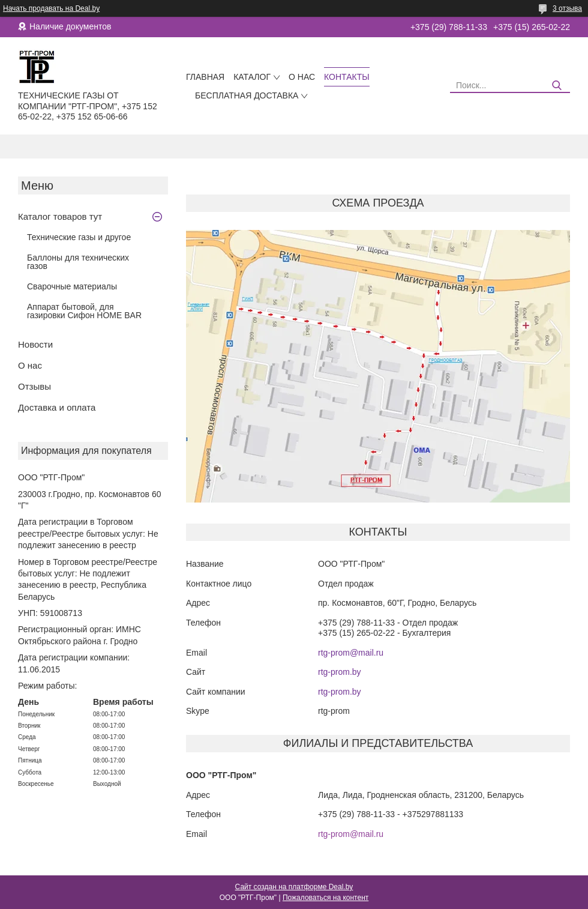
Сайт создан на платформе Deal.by (294, 887)
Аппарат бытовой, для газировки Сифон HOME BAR (84, 311)
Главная (205, 77)
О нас (302, 77)
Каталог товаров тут (60, 216)
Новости (35, 344)
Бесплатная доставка (247, 95)
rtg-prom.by (340, 672)
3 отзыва (567, 8)
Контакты (347, 77)
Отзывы (34, 386)
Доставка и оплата (57, 407)
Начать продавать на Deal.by (51, 8)
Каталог (252, 77)
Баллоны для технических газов (78, 262)
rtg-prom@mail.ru (351, 653)
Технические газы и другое (79, 237)
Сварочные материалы (72, 286)
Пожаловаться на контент (325, 898)
